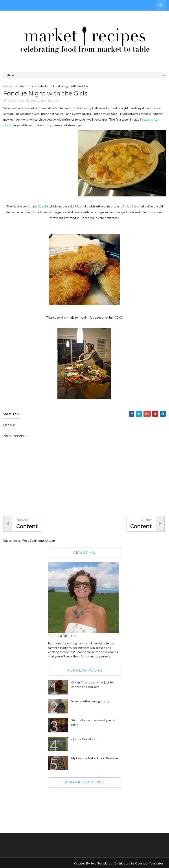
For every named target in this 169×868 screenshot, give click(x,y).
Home (7, 86)
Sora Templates (101, 863)
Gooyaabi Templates (149, 863)
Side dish (44, 86)
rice (31, 86)
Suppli (42, 206)
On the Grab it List (84, 739)
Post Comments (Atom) (39, 540)
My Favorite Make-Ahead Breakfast (96, 758)
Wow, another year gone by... (91, 701)
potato (19, 86)
